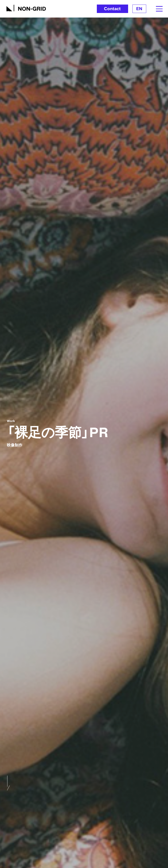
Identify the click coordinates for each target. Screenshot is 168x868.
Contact (112, 9)
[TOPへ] (26, 7)
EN (139, 9)
